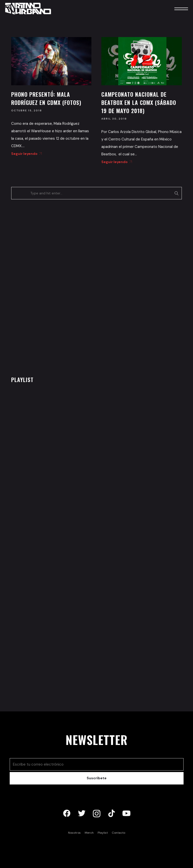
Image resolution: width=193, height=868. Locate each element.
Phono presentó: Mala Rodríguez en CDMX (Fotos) (46, 98)
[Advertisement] (48, 286)
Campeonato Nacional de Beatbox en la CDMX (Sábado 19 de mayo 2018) (139, 102)
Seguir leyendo (26, 154)
